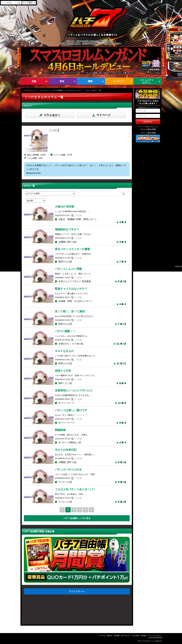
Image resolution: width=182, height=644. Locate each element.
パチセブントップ (30, 90)
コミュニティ (44, 90)
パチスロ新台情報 (148, 129)
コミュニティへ (77, 591)
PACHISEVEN (158, 638)
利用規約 (144, 636)
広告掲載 (117, 636)
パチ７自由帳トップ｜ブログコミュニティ (67, 90)
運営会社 (109, 636)
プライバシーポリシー (155, 636)
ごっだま (78, 215)
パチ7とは (102, 636)
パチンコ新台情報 (148, 133)
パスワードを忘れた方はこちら (148, 127)
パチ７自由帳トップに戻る (77, 518)
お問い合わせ (125, 636)
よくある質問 (135, 636)
